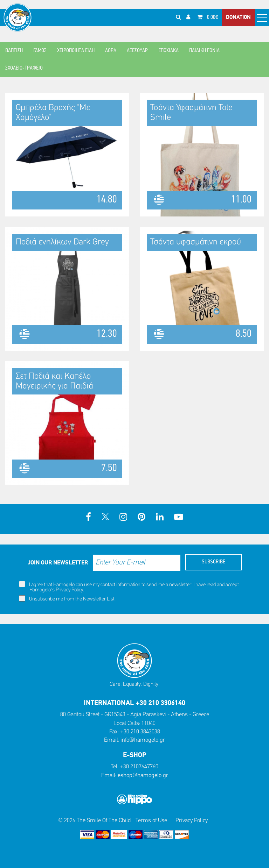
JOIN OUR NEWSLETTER (58, 563)
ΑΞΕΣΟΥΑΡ (137, 51)
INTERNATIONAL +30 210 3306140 (134, 703)
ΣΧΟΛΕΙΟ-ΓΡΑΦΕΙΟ (24, 68)
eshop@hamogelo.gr (143, 775)
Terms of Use (151, 821)
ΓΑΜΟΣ (40, 51)
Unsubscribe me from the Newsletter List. (67, 599)
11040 (149, 723)
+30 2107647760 (139, 767)
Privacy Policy (69, 590)
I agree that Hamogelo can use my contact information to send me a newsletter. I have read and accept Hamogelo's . (129, 587)
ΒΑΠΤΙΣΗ (14, 51)
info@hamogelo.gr (143, 740)
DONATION (238, 17)
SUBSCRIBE (213, 562)
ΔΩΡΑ (111, 51)
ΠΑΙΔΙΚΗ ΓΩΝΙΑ (204, 51)
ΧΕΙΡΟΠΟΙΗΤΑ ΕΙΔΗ (76, 51)
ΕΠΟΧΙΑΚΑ (168, 51)
